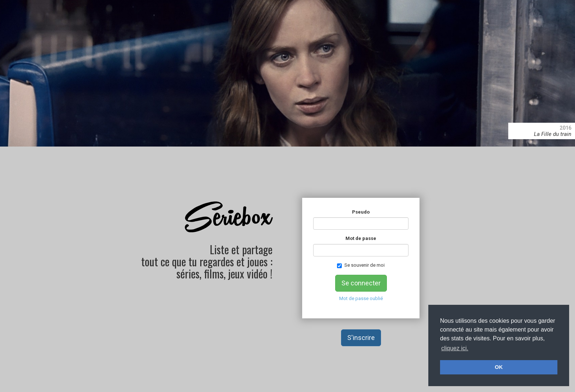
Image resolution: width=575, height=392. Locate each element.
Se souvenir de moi (361, 265)
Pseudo (361, 212)
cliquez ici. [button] (455, 348)
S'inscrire (361, 338)
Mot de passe (361, 238)
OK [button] (499, 367)
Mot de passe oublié (361, 298)
